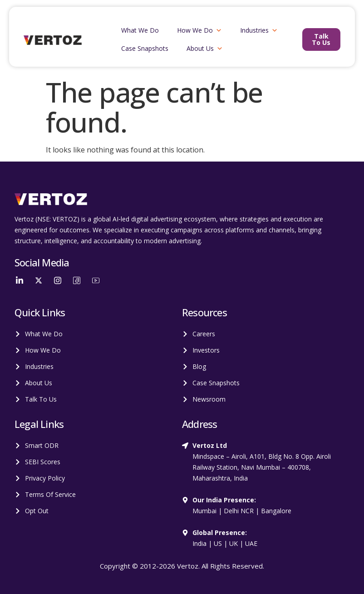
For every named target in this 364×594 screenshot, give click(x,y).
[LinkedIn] (20, 280)
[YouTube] (96, 280)
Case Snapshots (145, 48)
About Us (205, 49)
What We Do (140, 30)
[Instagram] (58, 280)
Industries (259, 30)
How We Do (199, 30)
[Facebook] (77, 280)
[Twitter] (39, 280)
